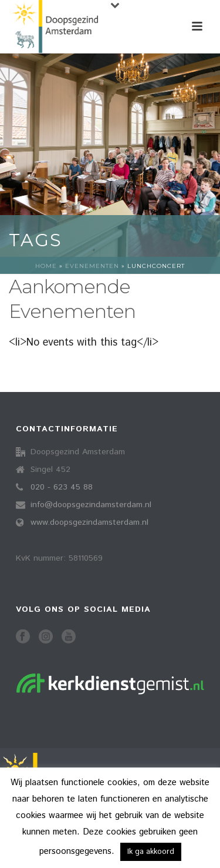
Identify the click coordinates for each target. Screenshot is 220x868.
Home (46, 266)
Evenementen (92, 266)
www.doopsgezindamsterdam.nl (89, 522)
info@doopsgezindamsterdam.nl (91, 505)
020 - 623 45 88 (62, 487)
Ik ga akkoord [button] (151, 852)
